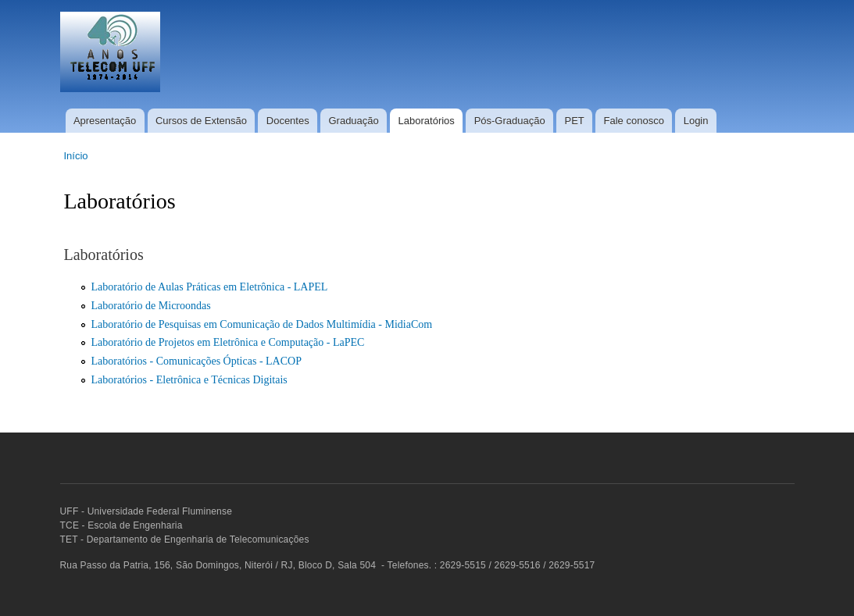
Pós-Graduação (510, 121)
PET (574, 121)
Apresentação (105, 121)
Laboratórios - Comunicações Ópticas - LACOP (197, 361)
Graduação (353, 121)
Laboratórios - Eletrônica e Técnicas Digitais (189, 380)
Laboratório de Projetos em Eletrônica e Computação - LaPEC (228, 342)
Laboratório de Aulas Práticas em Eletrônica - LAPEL (210, 287)
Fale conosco (634, 121)
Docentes (288, 121)
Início (76, 156)
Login (696, 121)
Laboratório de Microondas (151, 306)
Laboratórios (427, 121)
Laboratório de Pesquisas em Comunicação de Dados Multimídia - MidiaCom (262, 324)
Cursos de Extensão (201, 121)
